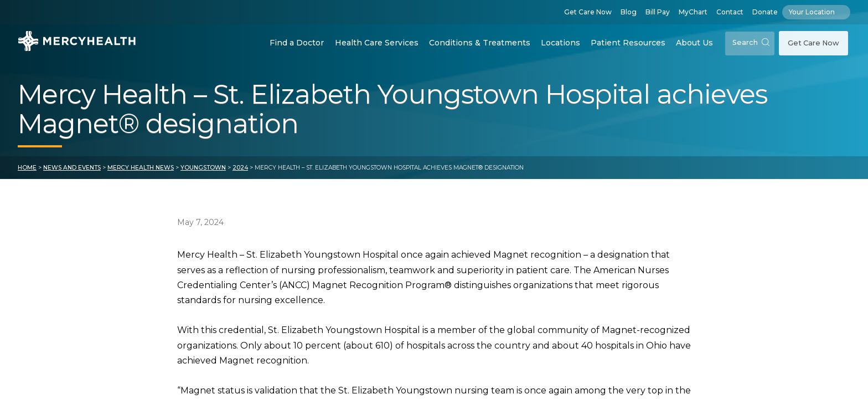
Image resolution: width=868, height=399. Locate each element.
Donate (765, 12)
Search (751, 42)
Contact (730, 12)
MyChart (693, 12)
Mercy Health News (141, 168)
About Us (694, 43)
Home (27, 168)
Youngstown (203, 168)
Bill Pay (658, 12)
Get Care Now (588, 12)
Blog (629, 12)
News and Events (72, 168)
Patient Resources (628, 43)
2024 (240, 168)
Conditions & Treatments (480, 43)
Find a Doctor (297, 43)
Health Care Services (377, 43)
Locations (560, 43)
